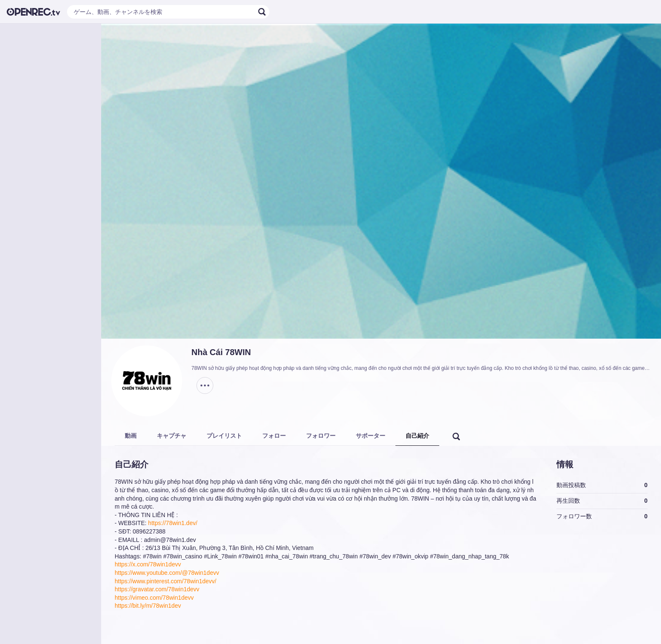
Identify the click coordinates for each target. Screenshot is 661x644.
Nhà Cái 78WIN (221, 352)
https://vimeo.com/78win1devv (154, 598)
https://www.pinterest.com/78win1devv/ (165, 581)
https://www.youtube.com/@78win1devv (167, 573)
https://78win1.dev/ (173, 523)
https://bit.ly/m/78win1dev (148, 606)
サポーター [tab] (371, 436)
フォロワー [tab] (321, 436)
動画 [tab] (131, 436)
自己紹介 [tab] (417, 436)
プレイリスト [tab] (224, 436)
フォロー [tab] (274, 436)
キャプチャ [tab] (172, 436)
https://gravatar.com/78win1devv (157, 589)
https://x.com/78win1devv (148, 564)
